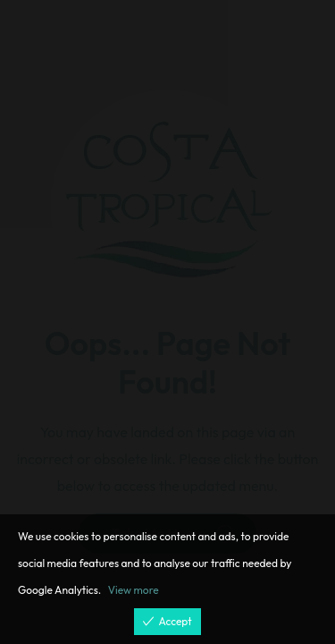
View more (134, 590)
